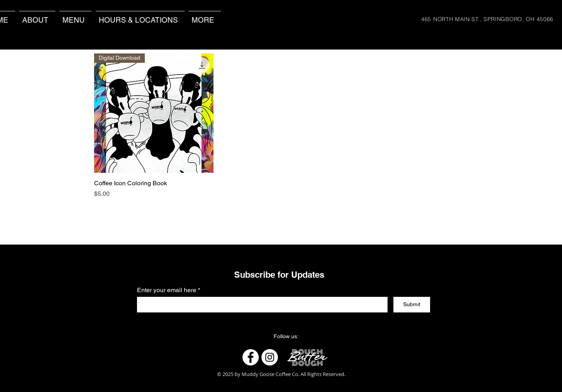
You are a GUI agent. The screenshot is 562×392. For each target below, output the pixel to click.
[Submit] (412, 305)
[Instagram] (270, 357)
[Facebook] (251, 357)
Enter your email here (167, 290)
